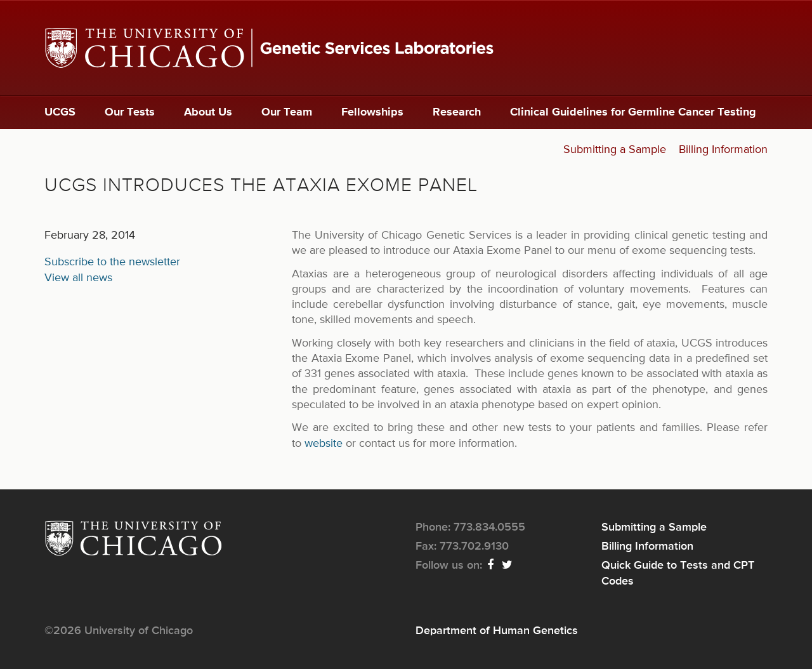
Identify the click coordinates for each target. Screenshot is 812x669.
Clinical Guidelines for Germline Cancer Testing (633, 112)
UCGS (60, 112)
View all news (78, 278)
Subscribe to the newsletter (112, 262)
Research (457, 112)
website (324, 444)
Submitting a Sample (615, 150)
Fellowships (372, 112)
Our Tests (130, 112)
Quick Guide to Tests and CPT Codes (678, 573)
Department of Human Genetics (497, 631)
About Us (208, 112)
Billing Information (723, 150)
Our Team (287, 112)
